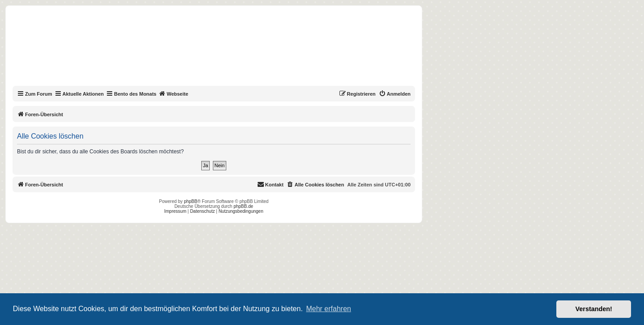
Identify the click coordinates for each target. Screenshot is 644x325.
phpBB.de (243, 206)
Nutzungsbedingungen (241, 211)
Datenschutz (203, 211)
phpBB (191, 201)
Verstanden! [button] (594, 309)
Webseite (174, 93)
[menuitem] (395, 94)
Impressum (175, 211)
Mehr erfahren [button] (328, 309)
